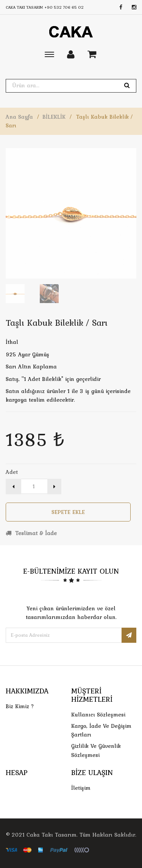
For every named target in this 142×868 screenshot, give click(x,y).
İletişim (81, 788)
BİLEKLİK (54, 117)
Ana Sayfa (19, 117)
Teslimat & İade (31, 533)
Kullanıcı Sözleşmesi (98, 715)
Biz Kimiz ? (20, 706)
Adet (12, 472)
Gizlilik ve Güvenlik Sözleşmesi (96, 750)
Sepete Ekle (68, 512)
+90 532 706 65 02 (64, 7)
